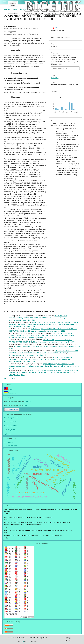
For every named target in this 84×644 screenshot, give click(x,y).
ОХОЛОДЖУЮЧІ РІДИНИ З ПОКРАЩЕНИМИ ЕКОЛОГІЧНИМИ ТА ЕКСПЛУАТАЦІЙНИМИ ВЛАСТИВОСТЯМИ (41, 334)
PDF (56, 28)
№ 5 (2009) (23, 9)
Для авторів (8, 442)
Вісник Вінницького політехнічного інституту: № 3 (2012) (44, 331)
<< (5, 378)
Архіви (15, 9)
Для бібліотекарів (11, 446)
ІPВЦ (22, 641)
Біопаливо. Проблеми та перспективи (28, 346)
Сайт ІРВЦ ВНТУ (10, 430)
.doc (27, 401)
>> (14, 378)
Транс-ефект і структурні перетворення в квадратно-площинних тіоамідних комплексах (41, 365)
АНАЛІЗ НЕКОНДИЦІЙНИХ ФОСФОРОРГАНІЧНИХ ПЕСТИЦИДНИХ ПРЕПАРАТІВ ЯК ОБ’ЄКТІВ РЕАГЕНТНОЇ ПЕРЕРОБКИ (44, 371)
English (10, 389)
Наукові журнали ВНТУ (12, 418)
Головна (7, 9)
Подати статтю (12, 409)
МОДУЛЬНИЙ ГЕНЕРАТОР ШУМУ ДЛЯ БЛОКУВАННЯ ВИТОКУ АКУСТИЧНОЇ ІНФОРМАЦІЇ (33, 536)
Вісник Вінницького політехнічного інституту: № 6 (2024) (40, 354)
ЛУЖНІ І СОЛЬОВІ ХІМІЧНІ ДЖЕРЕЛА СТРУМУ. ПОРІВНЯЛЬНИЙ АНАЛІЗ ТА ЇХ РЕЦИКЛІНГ (40, 358)
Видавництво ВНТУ (11, 422)
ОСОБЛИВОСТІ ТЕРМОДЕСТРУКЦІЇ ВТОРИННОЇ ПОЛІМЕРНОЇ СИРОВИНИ (38, 317)
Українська (12, 393)
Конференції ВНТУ (10, 426)
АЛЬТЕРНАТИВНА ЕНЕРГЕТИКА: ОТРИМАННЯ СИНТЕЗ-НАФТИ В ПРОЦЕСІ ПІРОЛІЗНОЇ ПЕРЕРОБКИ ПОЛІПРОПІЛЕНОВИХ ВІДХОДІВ (44, 323)
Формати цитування (60, 68)
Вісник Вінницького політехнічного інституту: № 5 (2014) (54, 342)
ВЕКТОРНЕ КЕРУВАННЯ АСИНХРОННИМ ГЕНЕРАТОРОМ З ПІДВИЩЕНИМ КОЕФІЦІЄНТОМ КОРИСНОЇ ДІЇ (38, 530)
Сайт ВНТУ (8, 434)
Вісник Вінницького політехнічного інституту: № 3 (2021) (41, 336)
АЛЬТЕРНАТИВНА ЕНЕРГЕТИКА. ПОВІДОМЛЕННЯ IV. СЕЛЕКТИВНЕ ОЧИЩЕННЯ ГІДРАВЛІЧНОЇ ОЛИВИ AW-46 (43, 352)
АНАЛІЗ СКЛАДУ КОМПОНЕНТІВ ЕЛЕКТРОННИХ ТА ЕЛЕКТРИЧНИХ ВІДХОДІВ (29, 517)
